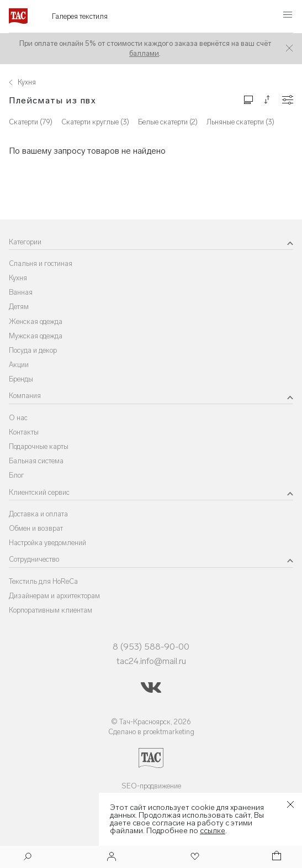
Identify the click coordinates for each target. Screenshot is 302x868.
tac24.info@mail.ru (151, 661)
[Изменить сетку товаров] (248, 99)
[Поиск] (28, 858)
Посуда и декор (33, 350)
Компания (25, 396)
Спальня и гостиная (41, 263)
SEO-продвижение (151, 786)
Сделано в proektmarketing (151, 732)
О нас (18, 418)
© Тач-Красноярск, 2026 (151, 722)
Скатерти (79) (31, 122)
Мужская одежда (36, 336)
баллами (144, 53)
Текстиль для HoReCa (43, 581)
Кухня (18, 278)
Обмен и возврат (36, 528)
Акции (19, 365)
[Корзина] (275, 857)
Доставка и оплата (38, 514)
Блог (17, 475)
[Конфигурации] (288, 100)
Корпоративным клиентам (51, 610)
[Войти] (112, 857)
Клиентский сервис (39, 492)
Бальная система (36, 461)
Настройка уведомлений (47, 543)
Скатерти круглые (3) (95, 122)
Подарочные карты (39, 446)
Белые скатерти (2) (168, 122)
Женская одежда (36, 321)
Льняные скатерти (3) (240, 122)
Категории (25, 242)
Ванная (21, 292)
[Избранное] (194, 857)
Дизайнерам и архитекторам (54, 596)
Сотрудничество (34, 559)
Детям (19, 307)
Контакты (24, 432)
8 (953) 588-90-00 (151, 647)
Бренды (21, 379)
